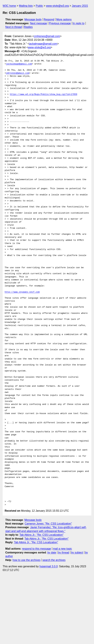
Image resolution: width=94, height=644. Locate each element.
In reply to (79, 23)
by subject (77, 553)
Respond (49, 19)
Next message (39, 23)
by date (52, 553)
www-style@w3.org (57, 6)
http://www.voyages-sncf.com (22, 292)
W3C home (9, 6)
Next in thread (14, 27)
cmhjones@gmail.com (47, 36)
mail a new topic (63, 549)
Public (39, 6)
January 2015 (80, 6)
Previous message (60, 23)
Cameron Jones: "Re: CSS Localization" (48, 524)
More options (64, 19)
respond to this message (36, 549)
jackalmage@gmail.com (43, 44)
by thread (64, 553)
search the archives (54, 560)
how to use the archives (27, 560)
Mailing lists (26, 6)
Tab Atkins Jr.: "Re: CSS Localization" (42, 535)
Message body (33, 19)
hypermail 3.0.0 (48, 566)
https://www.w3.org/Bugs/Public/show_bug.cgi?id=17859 (44, 94)
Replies (28, 27)
